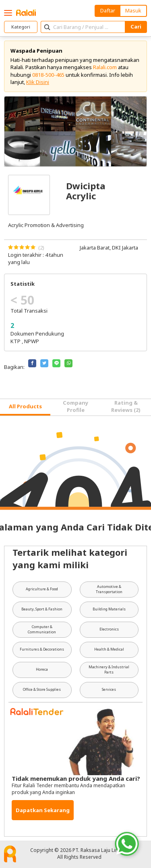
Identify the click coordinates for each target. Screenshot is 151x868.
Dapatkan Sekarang (43, 810)
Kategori (21, 27)
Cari (136, 27)
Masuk (133, 10)
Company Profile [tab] (75, 406)
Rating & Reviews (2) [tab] (126, 406)
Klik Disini (38, 82)
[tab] (25, 407)
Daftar (108, 10)
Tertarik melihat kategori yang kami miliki (70, 558)
